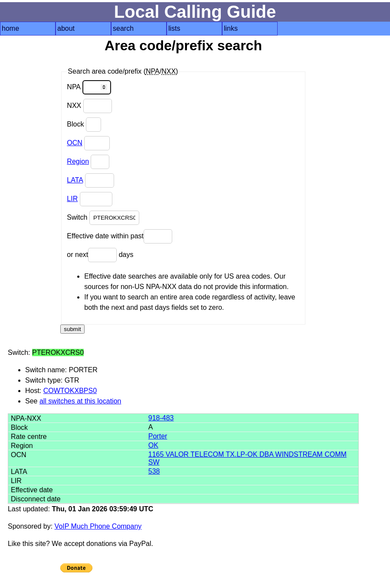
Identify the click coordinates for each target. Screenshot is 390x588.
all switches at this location (80, 401)
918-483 (161, 418)
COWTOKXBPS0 (70, 391)
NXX (89, 106)
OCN (75, 143)
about (66, 28)
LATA (75, 180)
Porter (158, 436)
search (123, 28)
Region (78, 161)
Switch (103, 218)
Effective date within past (120, 236)
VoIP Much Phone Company (98, 526)
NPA (89, 87)
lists (174, 28)
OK (153, 445)
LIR (72, 199)
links (231, 28)
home (10, 28)
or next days (100, 255)
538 (154, 471)
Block (84, 125)
